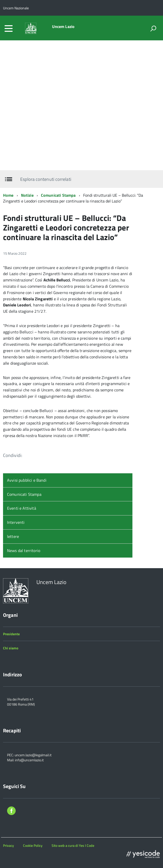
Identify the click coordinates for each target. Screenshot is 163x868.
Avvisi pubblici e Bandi (27, 480)
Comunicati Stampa (58, 195)
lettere (13, 536)
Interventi (16, 522)
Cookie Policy (33, 845)
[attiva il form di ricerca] (153, 28)
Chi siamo (11, 648)
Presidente (11, 634)
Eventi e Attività (22, 508)
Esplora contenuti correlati (46, 179)
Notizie (27, 195)
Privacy (8, 845)
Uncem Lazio (63, 26)
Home (8, 195)
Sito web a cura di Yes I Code (73, 845)
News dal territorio (24, 551)
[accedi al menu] (9, 28)
